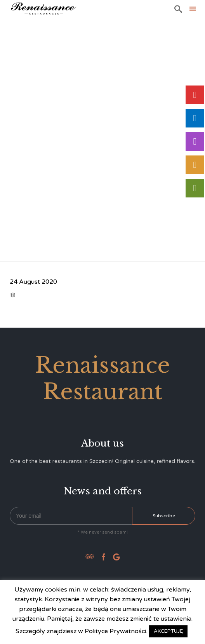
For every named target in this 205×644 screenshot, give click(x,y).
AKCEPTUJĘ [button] (168, 631)
